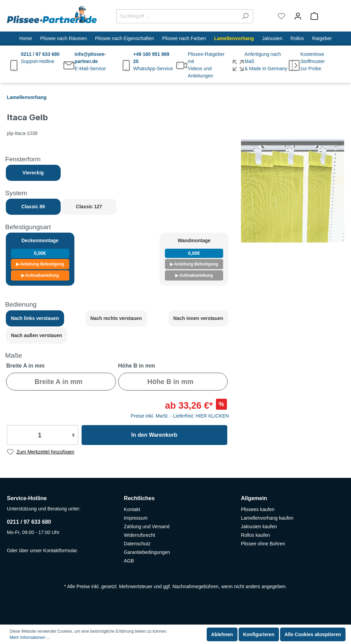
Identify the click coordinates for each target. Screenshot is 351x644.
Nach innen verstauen (198, 318)
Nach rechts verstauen (116, 318)
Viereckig (33, 173)
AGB (129, 561)
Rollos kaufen (256, 535)
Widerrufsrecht (139, 535)
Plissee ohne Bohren (263, 544)
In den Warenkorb (154, 435)
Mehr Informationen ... (30, 637)
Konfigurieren (259, 634)
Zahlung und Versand (147, 527)
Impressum (136, 518)
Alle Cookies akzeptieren (313, 634)
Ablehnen (222, 634)
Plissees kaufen (258, 509)
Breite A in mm (25, 366)
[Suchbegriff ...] (177, 16)
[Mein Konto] (298, 16)
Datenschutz (137, 544)
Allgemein (254, 498)
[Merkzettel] (281, 16)
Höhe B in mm (137, 366)
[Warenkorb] (325, 16)
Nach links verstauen (35, 318)
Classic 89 (33, 207)
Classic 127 (89, 207)
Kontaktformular (60, 550)
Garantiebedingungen (147, 552)
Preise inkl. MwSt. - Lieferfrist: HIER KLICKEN (180, 416)
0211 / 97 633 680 (29, 522)
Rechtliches (139, 498)
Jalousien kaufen (259, 527)
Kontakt (132, 509)
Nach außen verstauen (37, 335)
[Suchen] (245, 16)
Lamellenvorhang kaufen (267, 518)
